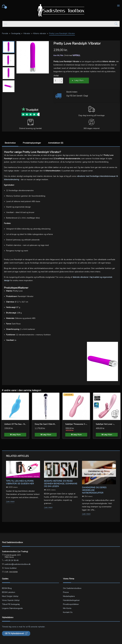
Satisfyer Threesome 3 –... (76, 424)
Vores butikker (10, 568)
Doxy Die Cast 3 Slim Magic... (46, 424)
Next (114, 466)
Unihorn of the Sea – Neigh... (15, 424)
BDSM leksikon (9, 592)
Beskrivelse (10, 143)
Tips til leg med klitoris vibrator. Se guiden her (20, 482)
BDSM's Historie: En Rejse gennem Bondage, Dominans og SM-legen (61, 484)
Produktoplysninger (32, 143)
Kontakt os (68, 612)
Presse (66, 592)
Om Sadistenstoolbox (72, 588)
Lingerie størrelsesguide (12, 608)
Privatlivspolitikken (71, 604)
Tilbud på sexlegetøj (11, 604)
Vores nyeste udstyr (11, 600)
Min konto (67, 608)
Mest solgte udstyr (10, 596)
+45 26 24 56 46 (11, 560)
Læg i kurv (79, 80)
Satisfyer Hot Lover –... (105, 424)
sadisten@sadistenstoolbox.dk (17, 564)
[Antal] (57, 81)
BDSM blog (7, 588)
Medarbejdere (69, 596)
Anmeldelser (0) (56, 143)
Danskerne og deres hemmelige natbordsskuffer (94, 490)
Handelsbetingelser (71, 600)
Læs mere (10, 502)
